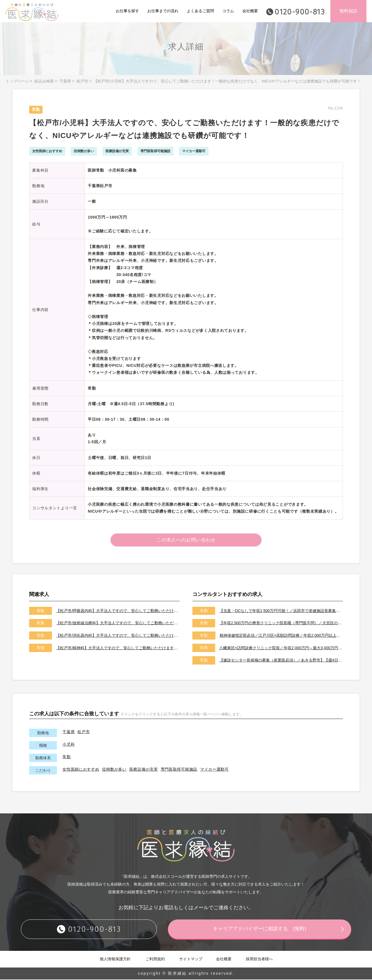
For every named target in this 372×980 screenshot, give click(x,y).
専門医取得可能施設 (179, 770)
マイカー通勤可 (214, 770)
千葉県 (65, 81)
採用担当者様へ (259, 959)
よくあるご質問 (200, 11)
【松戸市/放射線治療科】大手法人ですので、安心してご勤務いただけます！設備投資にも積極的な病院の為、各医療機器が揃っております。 (118, 624)
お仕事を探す (127, 11)
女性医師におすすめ (81, 770)
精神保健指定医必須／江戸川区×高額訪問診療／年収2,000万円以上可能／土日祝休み (281, 636)
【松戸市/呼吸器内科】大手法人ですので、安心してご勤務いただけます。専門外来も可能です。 (118, 611)
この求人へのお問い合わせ (186, 540)
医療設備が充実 (144, 770)
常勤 (66, 757)
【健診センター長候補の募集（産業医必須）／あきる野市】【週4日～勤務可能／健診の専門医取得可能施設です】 (281, 661)
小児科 (69, 745)
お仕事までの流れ (163, 11)
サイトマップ (191, 959)
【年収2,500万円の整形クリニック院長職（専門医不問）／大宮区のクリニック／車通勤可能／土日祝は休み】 (281, 624)
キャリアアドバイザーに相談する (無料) (260, 929)
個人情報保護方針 (115, 959)
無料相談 (348, 11)
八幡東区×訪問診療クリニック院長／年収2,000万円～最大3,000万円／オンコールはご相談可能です (281, 648)
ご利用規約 (155, 959)
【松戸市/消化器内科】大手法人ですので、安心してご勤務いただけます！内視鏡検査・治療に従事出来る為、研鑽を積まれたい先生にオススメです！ (118, 636)
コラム (228, 11)
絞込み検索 (44, 81)
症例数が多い (114, 770)
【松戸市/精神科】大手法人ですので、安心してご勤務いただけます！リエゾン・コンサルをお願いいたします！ (118, 648)
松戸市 (82, 81)
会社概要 (250, 11)
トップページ (17, 81)
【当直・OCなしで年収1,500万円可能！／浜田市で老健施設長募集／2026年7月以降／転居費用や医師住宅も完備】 (281, 611)
